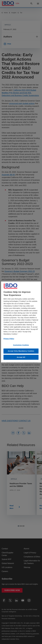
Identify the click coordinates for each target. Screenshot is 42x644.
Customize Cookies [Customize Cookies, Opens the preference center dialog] (21, 345)
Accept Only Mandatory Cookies (21, 351)
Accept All (21, 357)
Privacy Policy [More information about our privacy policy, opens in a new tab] (9, 339)
